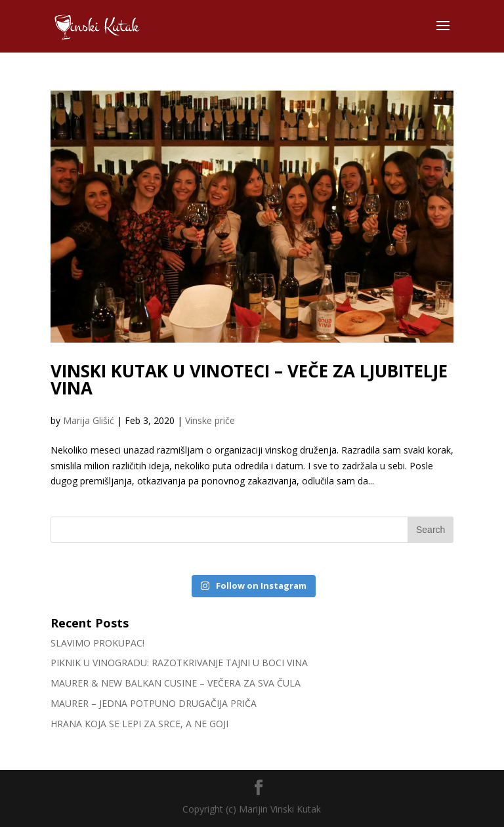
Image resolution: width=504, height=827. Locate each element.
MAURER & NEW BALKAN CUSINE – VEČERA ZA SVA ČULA (176, 683)
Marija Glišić (89, 420)
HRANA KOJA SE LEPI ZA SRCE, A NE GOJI (139, 724)
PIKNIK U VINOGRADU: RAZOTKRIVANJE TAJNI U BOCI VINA (179, 663)
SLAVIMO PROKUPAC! (97, 643)
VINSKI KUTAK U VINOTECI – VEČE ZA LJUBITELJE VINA (249, 379)
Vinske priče (210, 420)
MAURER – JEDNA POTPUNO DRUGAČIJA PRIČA (154, 703)
